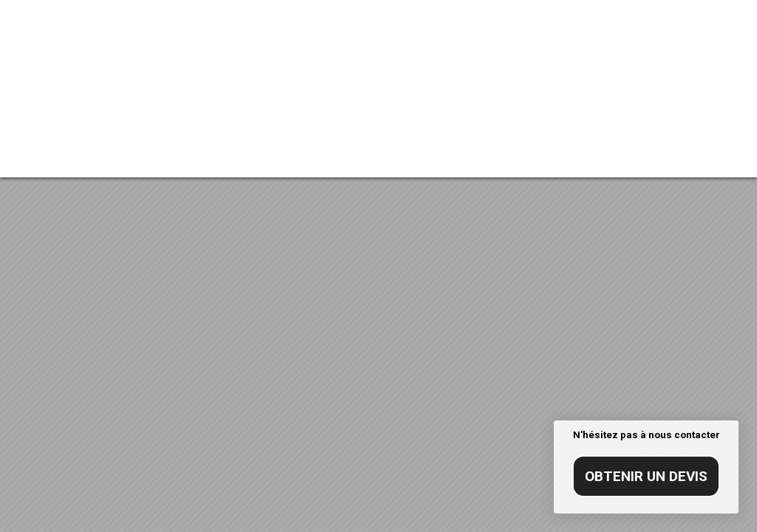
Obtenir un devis (646, 476)
